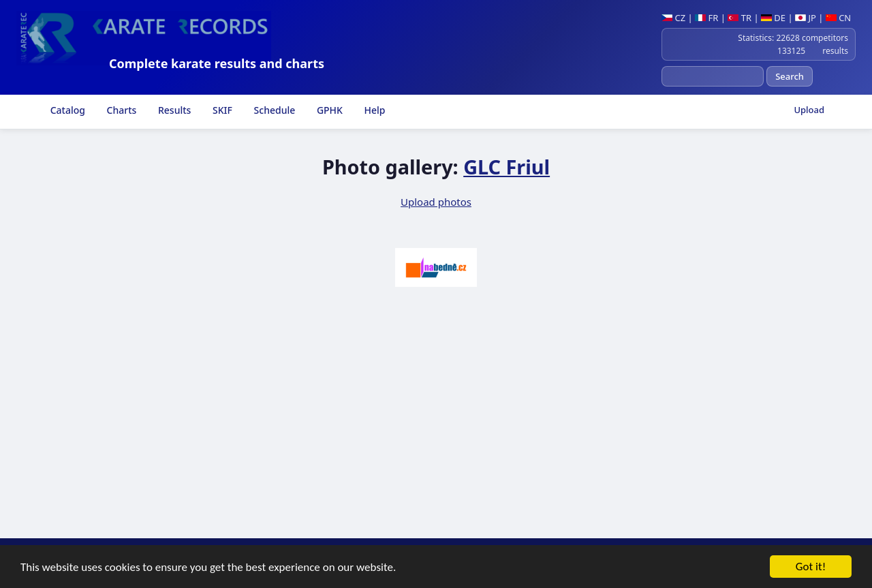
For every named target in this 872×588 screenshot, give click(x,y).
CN (838, 18)
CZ (673, 18)
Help (374, 110)
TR (739, 18)
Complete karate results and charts (217, 63)
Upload (809, 110)
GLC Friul (507, 167)
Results (173, 110)
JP (806, 18)
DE (773, 18)
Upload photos (436, 202)
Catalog (66, 110)
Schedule (273, 110)
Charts (120, 110)
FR (706, 18)
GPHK (328, 110)
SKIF (221, 110)
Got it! (811, 567)
